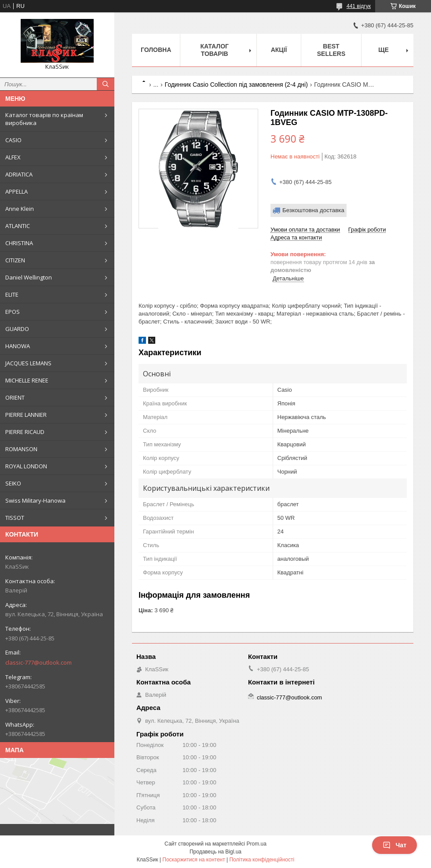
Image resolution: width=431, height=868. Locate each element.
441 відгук (359, 6)
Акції (279, 50)
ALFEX (13, 157)
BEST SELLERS (331, 50)
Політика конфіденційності (262, 860)
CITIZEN (15, 260)
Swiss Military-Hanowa (35, 500)
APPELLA (16, 191)
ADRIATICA (19, 174)
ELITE (12, 294)
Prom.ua (257, 844)
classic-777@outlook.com (38, 662)
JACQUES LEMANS (28, 363)
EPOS (13, 312)
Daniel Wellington (29, 277)
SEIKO (13, 483)
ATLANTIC (18, 226)
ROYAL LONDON (26, 466)
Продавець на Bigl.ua (215, 852)
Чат (394, 845)
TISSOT (15, 518)
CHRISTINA (19, 243)
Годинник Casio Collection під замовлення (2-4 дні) (236, 85)
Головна (156, 50)
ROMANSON (21, 449)
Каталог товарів (214, 50)
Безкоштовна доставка (313, 210)
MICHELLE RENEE (27, 380)
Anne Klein (20, 209)
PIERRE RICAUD (25, 432)
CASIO (13, 140)
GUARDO (17, 329)
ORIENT (15, 397)
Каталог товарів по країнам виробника (44, 119)
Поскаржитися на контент (194, 860)
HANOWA (18, 346)
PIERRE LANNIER (26, 415)
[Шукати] (106, 84)
